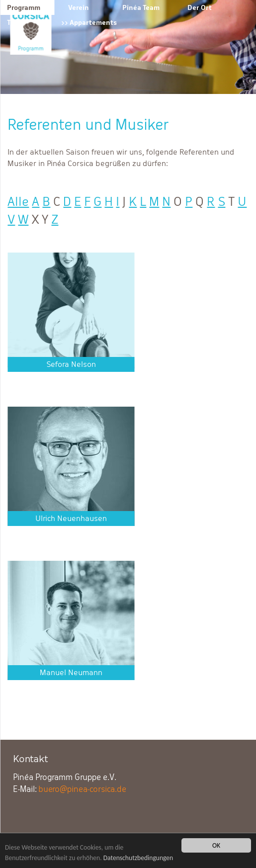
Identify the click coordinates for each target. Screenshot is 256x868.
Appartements (93, 22)
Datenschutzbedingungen (138, 858)
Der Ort (200, 7)
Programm (24, 7)
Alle (18, 202)
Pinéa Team (141, 7)
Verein (79, 7)
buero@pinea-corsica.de (82, 789)
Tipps (15, 22)
